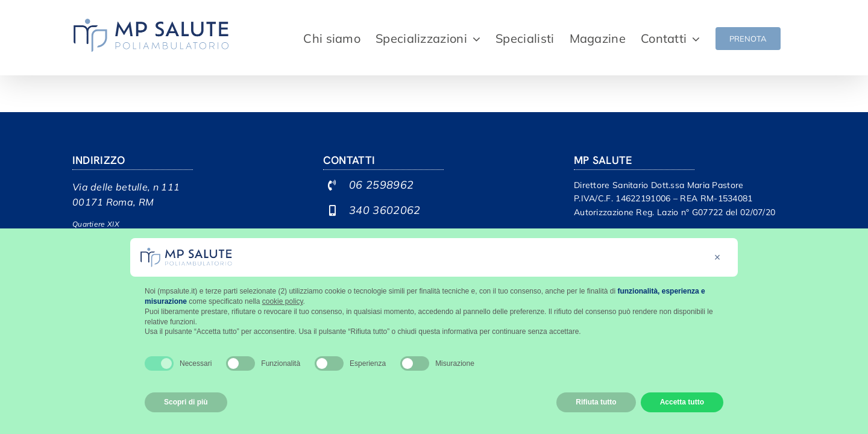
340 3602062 (385, 210)
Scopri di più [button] (186, 402)
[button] (717, 257)
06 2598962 (381, 185)
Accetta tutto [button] (682, 402)
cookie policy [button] (283, 301)
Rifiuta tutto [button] (596, 402)
